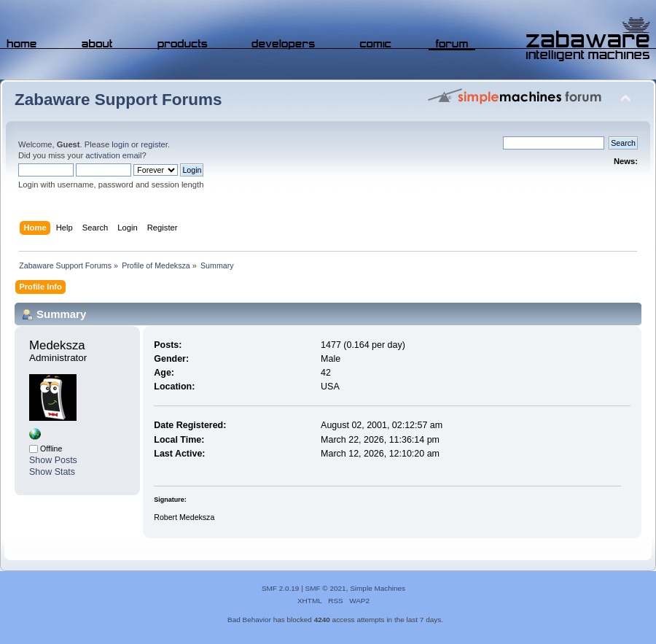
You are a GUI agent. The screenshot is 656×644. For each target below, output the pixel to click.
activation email (113, 155)
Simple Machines (378, 588)
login (120, 144)
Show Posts (53, 460)
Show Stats (52, 472)
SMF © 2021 (326, 588)
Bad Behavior (249, 620)
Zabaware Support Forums (118, 100)
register (154, 144)
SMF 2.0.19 (281, 588)
